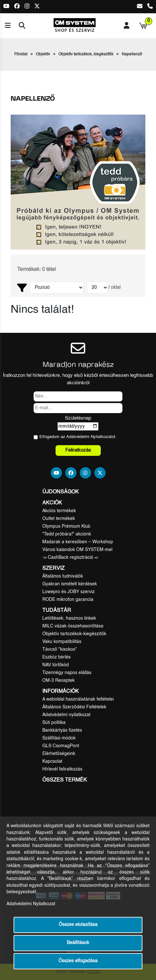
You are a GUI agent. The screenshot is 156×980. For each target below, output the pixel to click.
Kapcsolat (52, 761)
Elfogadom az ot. (78, 437)
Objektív (43, 54)
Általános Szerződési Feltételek (74, 707)
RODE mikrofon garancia (68, 600)
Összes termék (65, 780)
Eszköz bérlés (57, 657)
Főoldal (21, 54)
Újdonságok (61, 492)
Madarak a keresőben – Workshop (78, 542)
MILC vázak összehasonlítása (73, 626)
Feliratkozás (78, 450)
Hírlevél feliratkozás (62, 769)
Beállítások (78, 943)
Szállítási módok (59, 738)
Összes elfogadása (78, 961)
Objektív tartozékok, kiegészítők (86, 54)
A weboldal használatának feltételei (78, 699)
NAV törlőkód (56, 665)
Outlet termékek (59, 519)
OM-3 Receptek (58, 681)
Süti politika (54, 723)
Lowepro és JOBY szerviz (68, 592)
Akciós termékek (59, 511)
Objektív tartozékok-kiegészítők (74, 634)
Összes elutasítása (78, 925)
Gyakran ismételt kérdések (70, 584)
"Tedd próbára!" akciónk (67, 534)
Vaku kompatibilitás (62, 642)
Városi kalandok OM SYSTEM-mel (77, 550)
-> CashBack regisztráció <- (71, 558)
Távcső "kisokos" (60, 649)
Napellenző (132, 54)
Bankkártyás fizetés (62, 730)
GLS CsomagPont (61, 746)
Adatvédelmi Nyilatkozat (89, 437)
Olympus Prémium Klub (66, 526)
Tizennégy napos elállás (67, 673)
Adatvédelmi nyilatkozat (66, 715)
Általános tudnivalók (63, 576)
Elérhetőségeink (59, 754)
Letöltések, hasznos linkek (69, 618)
